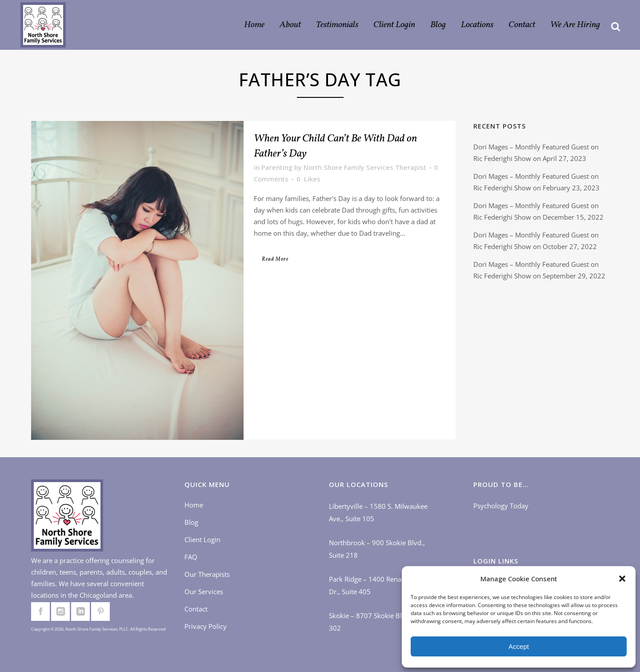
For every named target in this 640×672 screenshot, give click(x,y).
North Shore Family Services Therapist (365, 167)
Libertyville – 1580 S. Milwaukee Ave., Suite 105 (378, 512)
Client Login (202, 539)
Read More (275, 259)
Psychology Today (501, 506)
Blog (191, 522)
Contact (196, 609)
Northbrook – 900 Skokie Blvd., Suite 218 (377, 549)
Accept (519, 646)
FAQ (191, 557)
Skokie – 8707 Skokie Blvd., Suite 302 (379, 622)
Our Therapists (207, 574)
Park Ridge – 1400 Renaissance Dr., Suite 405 (376, 585)
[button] (622, 579)
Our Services (204, 592)
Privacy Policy (206, 626)
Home (194, 505)
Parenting (277, 167)
